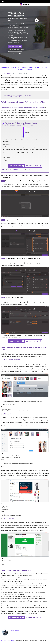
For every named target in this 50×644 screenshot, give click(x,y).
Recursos (6, 641)
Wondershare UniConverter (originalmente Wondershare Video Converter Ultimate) (22, 107)
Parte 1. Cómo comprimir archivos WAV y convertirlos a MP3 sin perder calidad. (19, 94)
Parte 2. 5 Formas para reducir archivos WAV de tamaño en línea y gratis (18, 95)
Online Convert (8, 519)
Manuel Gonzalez (7, 73)
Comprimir (13, 641)
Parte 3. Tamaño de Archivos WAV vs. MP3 (12, 97)
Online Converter (9, 467)
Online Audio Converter (11, 360)
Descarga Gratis (14, 47)
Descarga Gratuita (15, 166)
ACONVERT (7, 414)
